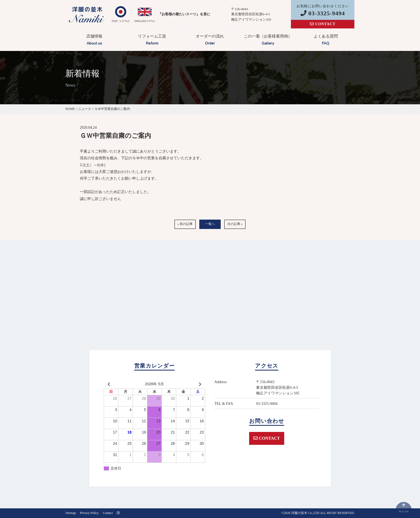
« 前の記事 (185, 224)
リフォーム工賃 (152, 40)
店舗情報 (94, 40)
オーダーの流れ (210, 40)
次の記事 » (235, 224)
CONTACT (323, 24)
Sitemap (71, 513)
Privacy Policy (89, 513)
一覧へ (210, 224)
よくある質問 (326, 40)
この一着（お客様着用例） (268, 40)
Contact (108, 513)
